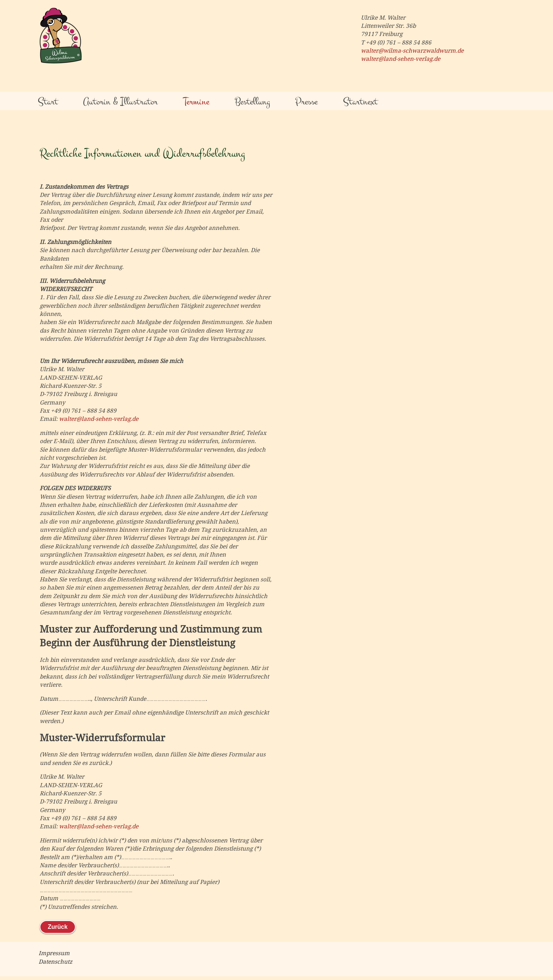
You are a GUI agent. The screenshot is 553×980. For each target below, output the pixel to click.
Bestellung (252, 102)
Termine (196, 102)
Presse (306, 102)
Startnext (360, 102)
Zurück (58, 927)
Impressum (54, 953)
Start (48, 102)
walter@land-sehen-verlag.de (401, 59)
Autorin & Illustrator (120, 102)
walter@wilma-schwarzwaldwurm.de (412, 51)
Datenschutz (55, 962)
